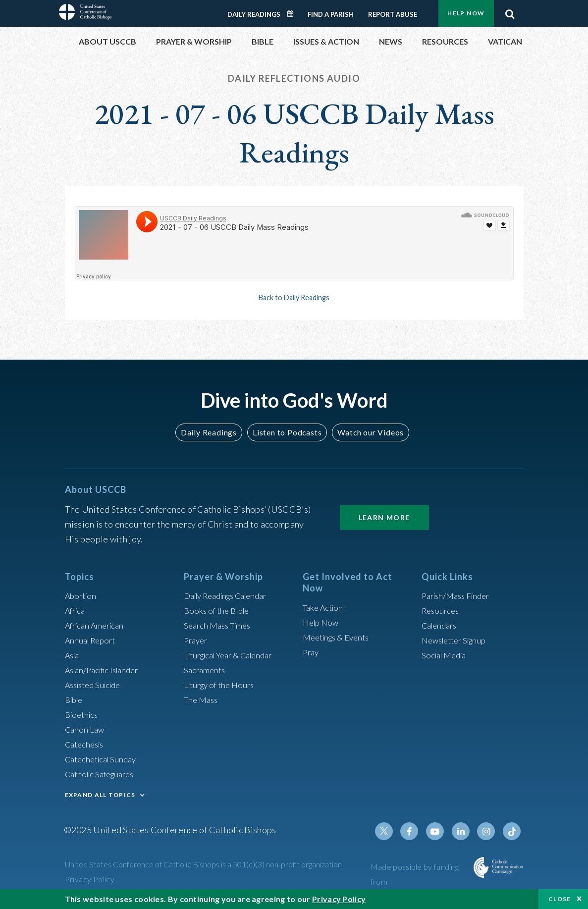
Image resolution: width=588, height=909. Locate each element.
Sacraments (206, 670)
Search (510, 11)
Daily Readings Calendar (293, 14)
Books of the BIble (219, 610)
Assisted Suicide (96, 685)
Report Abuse (393, 14)
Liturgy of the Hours (222, 685)
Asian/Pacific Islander (106, 670)
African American (98, 625)
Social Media (446, 655)
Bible (75, 699)
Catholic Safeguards (104, 774)
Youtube (441, 831)
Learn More (384, 517)
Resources (442, 610)
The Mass (202, 699)
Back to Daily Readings (294, 297)
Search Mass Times (220, 625)
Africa (77, 610)
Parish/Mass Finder (459, 595)
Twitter (394, 831)
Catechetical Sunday (104, 759)
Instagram (489, 831)
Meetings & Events (340, 637)
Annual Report (93, 640)
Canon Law (86, 729)
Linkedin (465, 831)
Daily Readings (254, 14)
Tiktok (513, 831)
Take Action (325, 607)
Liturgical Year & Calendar (234, 655)
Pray (312, 652)
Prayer (197, 640)
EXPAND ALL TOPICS (100, 795)
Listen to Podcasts (286, 432)
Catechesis (86, 744)
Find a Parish (331, 14)
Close (560, 899)
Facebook (418, 831)
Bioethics (83, 714)
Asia (73, 655)
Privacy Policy (90, 879)
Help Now (466, 13)
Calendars (441, 625)
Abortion (82, 595)
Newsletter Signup (458, 640)
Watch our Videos (366, 432)
